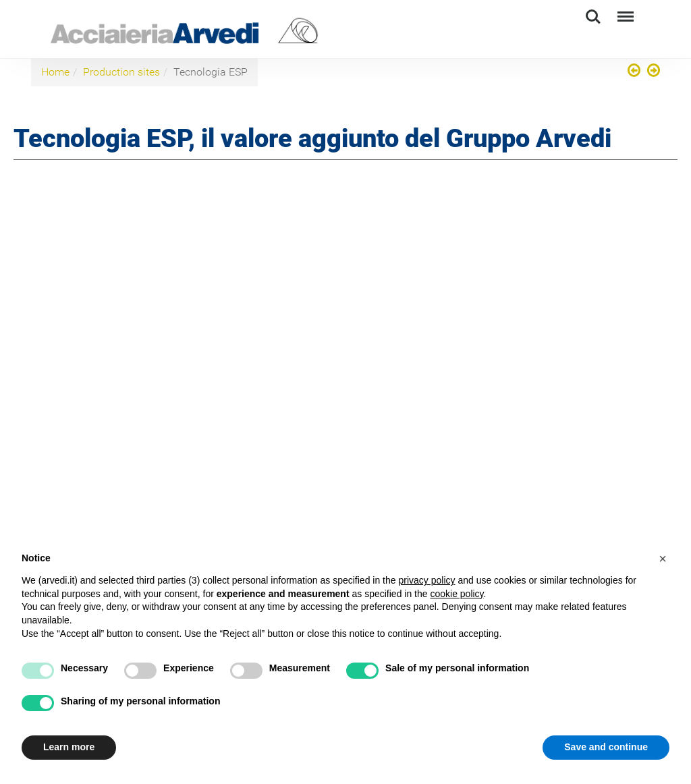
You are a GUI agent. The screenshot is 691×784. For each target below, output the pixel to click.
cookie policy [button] (457, 594)
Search (593, 17)
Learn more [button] (69, 747)
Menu (624, 10)
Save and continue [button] (606, 747)
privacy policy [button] (426, 580)
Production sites (121, 72)
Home (55, 72)
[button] (663, 559)
